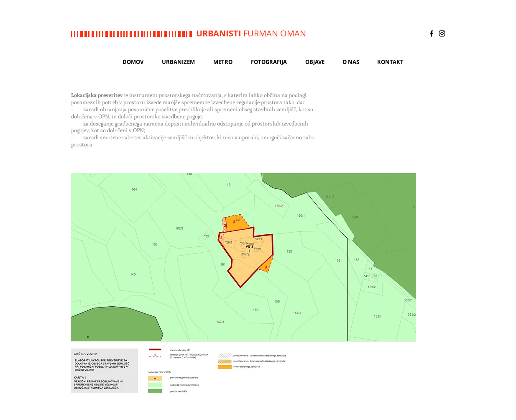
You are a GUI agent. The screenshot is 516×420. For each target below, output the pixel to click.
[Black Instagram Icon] (442, 33)
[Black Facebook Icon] (432, 33)
